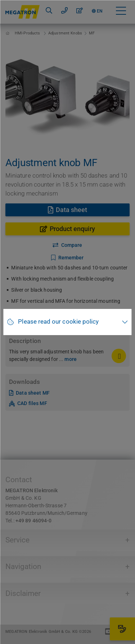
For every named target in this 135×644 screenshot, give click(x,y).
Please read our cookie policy (58, 322)
